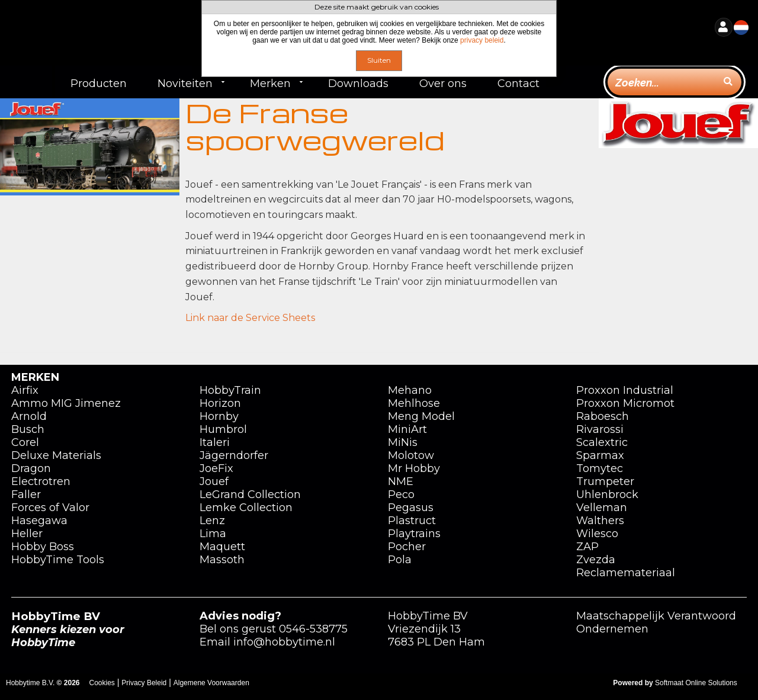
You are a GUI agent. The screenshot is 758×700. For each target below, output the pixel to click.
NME (401, 481)
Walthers (600, 521)
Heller (27, 534)
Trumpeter (605, 481)
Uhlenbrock (607, 495)
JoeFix (216, 468)
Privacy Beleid (144, 683)
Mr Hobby (414, 468)
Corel (25, 442)
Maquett (222, 547)
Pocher (407, 547)
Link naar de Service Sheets (250, 318)
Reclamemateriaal (626, 573)
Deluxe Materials (56, 455)
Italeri (215, 442)
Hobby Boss (43, 547)
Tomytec (600, 468)
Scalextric (602, 442)
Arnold (29, 416)
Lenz (212, 521)
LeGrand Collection (250, 495)
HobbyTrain (230, 390)
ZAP (587, 547)
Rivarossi (600, 429)
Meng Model (421, 416)
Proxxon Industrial (625, 390)
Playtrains (414, 534)
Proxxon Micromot (625, 403)
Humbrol (223, 429)
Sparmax (600, 455)
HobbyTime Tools (58, 560)
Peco (401, 495)
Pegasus (411, 508)
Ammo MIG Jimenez (66, 403)
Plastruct (412, 521)
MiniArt (407, 429)
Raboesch (603, 416)
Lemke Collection (246, 508)
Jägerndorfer (234, 455)
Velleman (602, 508)
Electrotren (41, 481)
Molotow (411, 455)
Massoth (222, 560)
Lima (213, 534)
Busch (28, 429)
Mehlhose (414, 403)
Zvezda (596, 560)
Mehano (410, 390)
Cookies (102, 683)
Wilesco (597, 534)
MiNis (403, 442)
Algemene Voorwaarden (211, 683)
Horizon (220, 403)
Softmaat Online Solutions (696, 683)
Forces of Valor (50, 508)
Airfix (25, 390)
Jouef (214, 481)
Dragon (31, 468)
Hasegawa (39, 521)
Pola (400, 560)
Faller (26, 495)
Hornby (219, 416)
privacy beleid (482, 40)
